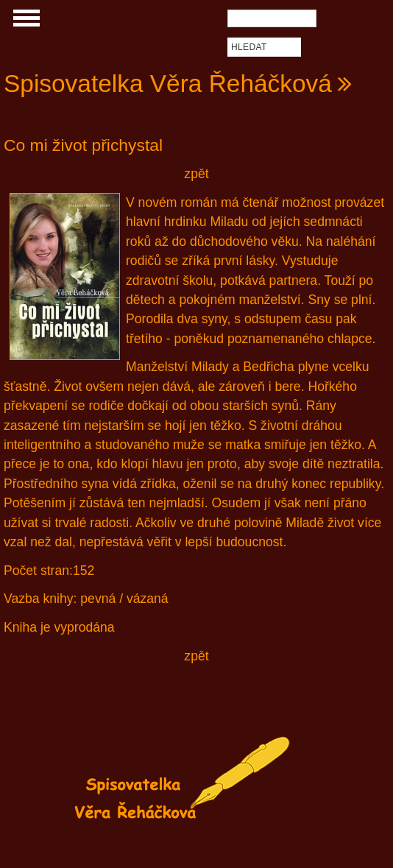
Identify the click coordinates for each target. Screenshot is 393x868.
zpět (196, 174)
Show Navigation (24, 22)
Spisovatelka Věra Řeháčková (168, 84)
